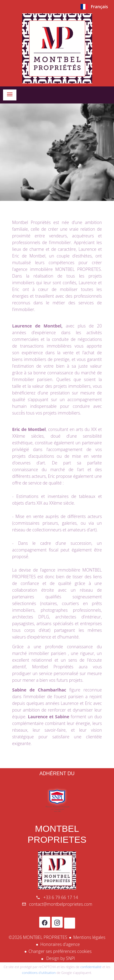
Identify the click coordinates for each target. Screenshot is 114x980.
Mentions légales (89, 937)
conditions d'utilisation (39, 973)
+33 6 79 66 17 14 (60, 897)
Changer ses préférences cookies (60, 951)
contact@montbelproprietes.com (61, 904)
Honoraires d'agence (60, 944)
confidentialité (91, 967)
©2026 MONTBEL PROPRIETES (38, 937)
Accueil (57, 48)
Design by (60, 958)
